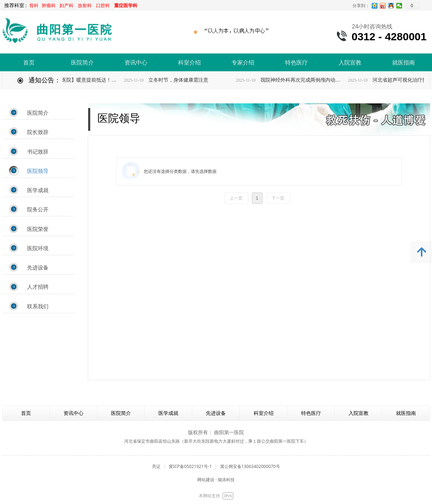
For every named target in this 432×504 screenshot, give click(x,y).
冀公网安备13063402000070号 (250, 466)
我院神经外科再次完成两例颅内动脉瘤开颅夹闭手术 (308, 80)
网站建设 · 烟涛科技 (216, 480)
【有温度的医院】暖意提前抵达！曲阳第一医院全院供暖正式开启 (84, 80)
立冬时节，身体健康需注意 (184, 80)
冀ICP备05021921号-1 (190, 466)
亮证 (156, 466)
